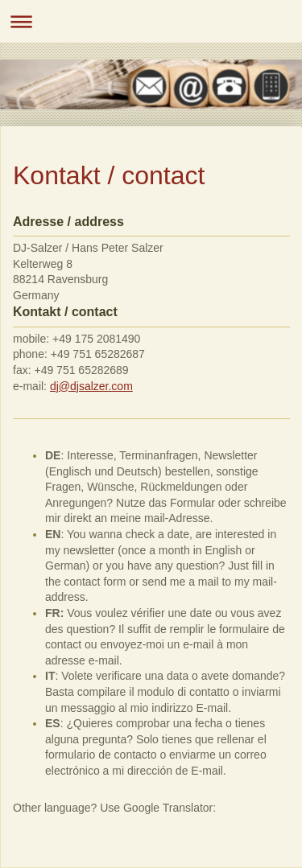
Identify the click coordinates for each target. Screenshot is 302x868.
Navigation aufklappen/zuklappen (151, 21)
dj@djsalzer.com (91, 386)
